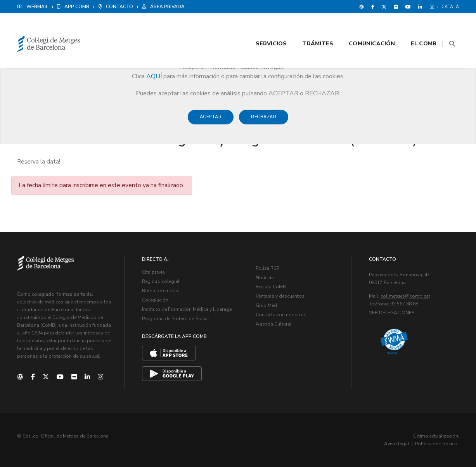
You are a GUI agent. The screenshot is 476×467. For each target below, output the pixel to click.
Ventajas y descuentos (280, 296)
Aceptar (211, 121)
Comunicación (354, 28)
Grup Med (266, 305)
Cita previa (153, 272)
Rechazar (264, 121)
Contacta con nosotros (281, 315)
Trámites (300, 28)
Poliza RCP (267, 268)
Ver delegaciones (392, 313)
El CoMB (406, 28)
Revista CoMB (271, 287)
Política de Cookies (436, 444)
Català (450, 7)
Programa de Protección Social (176, 319)
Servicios (253, 28)
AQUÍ (154, 76)
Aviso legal (397, 444)
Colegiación (155, 300)
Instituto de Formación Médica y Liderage (187, 309)
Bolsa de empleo (161, 291)
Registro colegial (161, 281)
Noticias (265, 277)
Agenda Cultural (274, 324)
